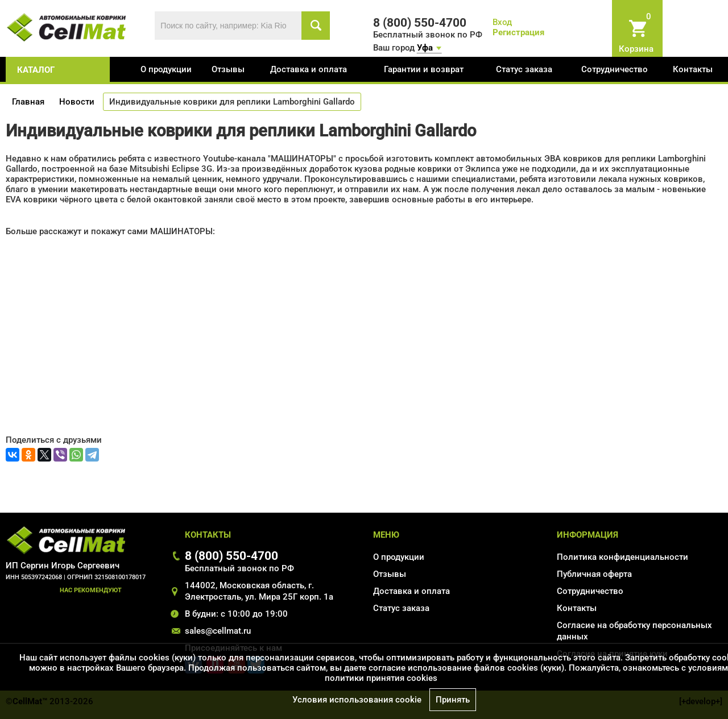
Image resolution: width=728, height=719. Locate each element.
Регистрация (518, 32)
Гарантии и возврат (424, 69)
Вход (502, 22)
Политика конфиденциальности (622, 557)
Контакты (693, 69)
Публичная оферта (594, 574)
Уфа (425, 48)
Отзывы (228, 69)
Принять (453, 700)
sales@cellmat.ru (218, 631)
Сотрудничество (615, 69)
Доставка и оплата (309, 69)
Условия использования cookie (357, 700)
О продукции (166, 69)
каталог (36, 70)
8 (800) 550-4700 (231, 556)
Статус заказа (524, 69)
